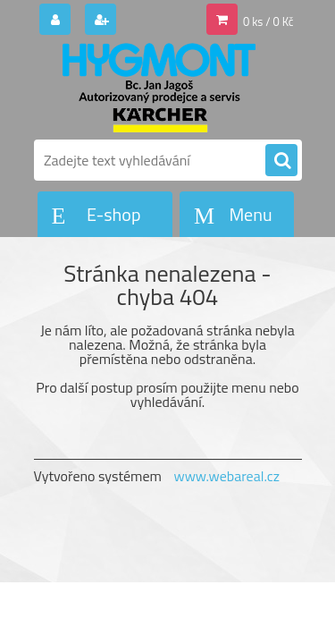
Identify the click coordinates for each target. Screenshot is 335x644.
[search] (281, 161)
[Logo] (157, 88)
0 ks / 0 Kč (268, 21)
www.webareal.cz (226, 476)
